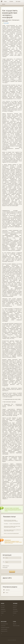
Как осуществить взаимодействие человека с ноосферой (10, 14)
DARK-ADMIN (6, 23)
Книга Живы (5, 21)
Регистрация (5, 568)
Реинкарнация (15, 20)
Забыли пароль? (6, 566)
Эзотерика (9, 20)
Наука (4, 20)
